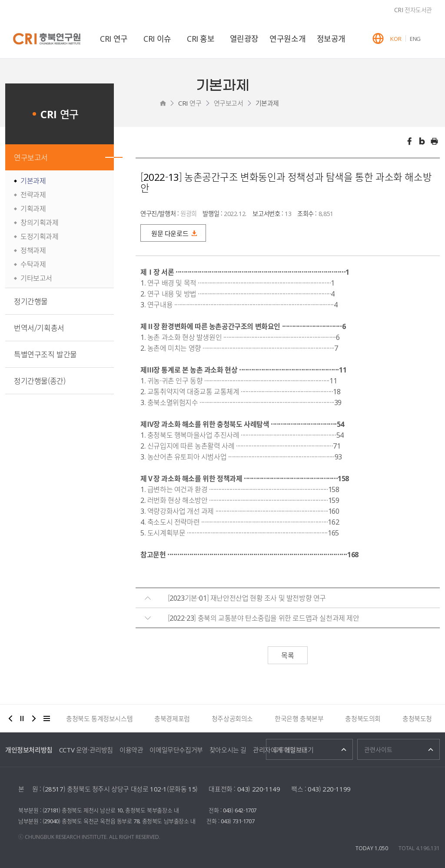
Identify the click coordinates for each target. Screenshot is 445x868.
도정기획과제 (40, 236)
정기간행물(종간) (40, 381)
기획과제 (33, 208)
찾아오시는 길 (228, 750)
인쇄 (435, 141)
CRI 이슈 (157, 38)
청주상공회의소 (232, 718)
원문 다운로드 (170, 233)
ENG (415, 38)
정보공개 (331, 38)
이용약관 (131, 750)
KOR (396, 38)
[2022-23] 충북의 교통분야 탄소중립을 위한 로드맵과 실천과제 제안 (264, 618)
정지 (22, 718)
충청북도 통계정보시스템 (99, 718)
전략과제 (33, 194)
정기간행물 (31, 301)
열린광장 (244, 38)
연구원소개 (287, 38)
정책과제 (33, 250)
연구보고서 (229, 103)
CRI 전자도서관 (413, 10)
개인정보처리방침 (29, 750)
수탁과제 (33, 264)
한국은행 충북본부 (299, 718)
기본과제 (267, 103)
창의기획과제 (40, 222)
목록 (287, 655)
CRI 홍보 (201, 38)
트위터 (422, 141)
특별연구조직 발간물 (45, 354)
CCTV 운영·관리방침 (86, 750)
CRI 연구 (114, 38)
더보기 (47, 718)
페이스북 (409, 141)
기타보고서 (36, 278)
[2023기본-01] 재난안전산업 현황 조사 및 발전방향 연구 (247, 598)
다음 (34, 718)
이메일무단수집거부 (176, 750)
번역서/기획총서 (39, 328)
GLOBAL (378, 38)
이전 (10, 718)
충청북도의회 (363, 718)
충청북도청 (417, 718)
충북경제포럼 (172, 718)
